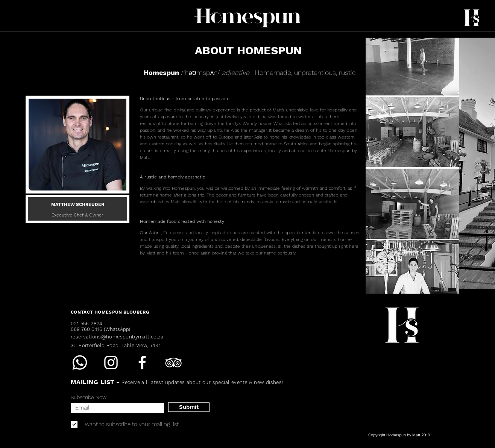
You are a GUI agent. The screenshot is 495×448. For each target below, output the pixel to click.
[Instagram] (111, 363)
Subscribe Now (89, 397)
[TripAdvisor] (173, 363)
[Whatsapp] (80, 363)
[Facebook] (142, 363)
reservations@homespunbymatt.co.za (117, 337)
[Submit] (189, 407)
